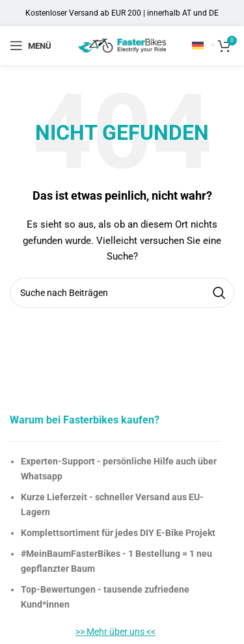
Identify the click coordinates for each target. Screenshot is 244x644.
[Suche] (122, 293)
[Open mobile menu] (31, 46)
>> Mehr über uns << (115, 632)
